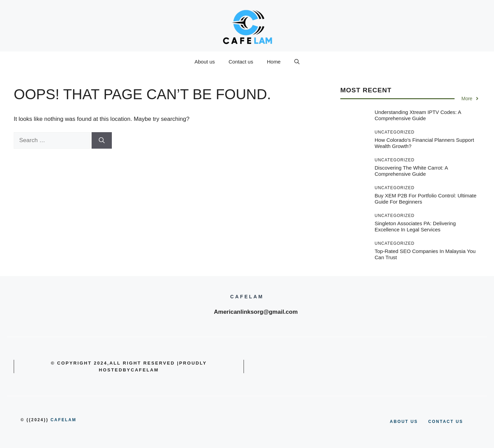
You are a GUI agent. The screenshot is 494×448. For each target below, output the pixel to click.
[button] (297, 62)
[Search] (102, 140)
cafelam (63, 420)
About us (205, 62)
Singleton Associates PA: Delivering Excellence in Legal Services (415, 226)
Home (274, 62)
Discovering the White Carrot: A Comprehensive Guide (411, 171)
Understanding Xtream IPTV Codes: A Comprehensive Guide (418, 115)
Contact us (241, 62)
